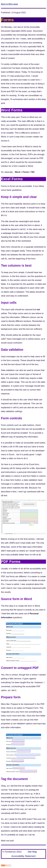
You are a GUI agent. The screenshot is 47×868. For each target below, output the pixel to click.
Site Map (32, 852)
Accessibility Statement (23, 856)
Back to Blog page (9, 4)
